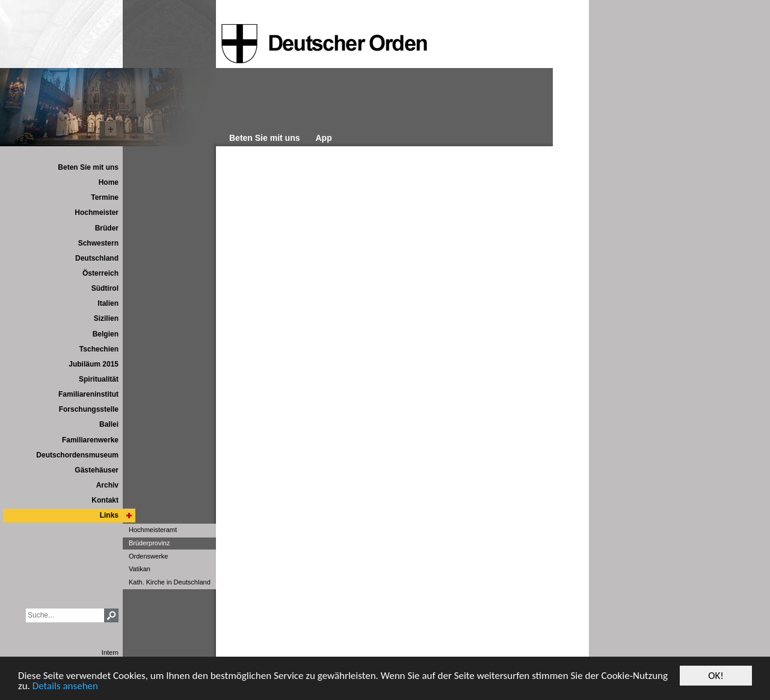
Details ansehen (65, 686)
